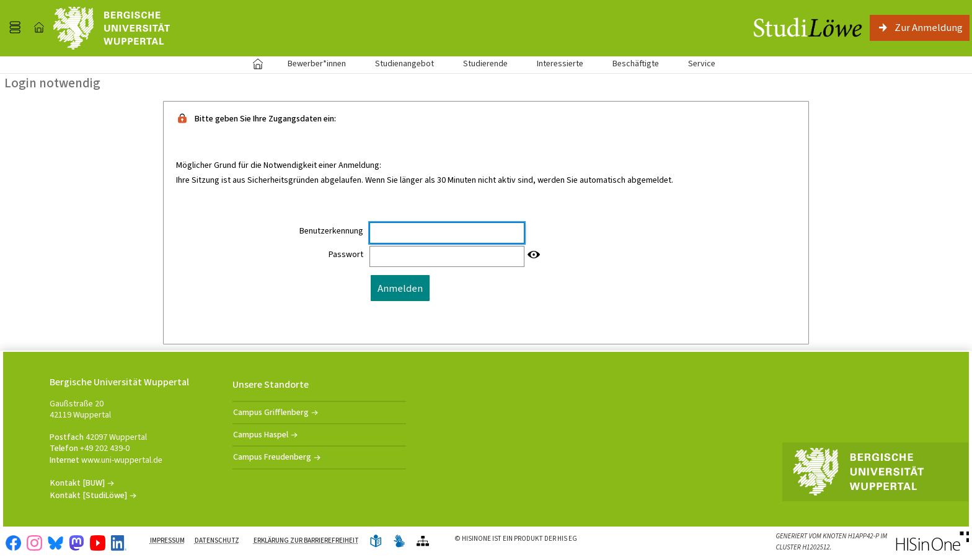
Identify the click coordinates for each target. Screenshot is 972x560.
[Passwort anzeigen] (534, 255)
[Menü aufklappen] (15, 28)
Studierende (485, 63)
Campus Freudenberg (272, 457)
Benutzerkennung (331, 231)
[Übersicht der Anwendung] (423, 542)
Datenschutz (217, 540)
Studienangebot (398, 63)
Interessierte (560, 63)
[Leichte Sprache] (376, 542)
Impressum (167, 540)
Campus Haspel (261, 435)
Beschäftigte (636, 63)
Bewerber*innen (310, 63)
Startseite (258, 64)
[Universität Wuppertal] (112, 28)
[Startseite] (39, 28)
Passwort (346, 255)
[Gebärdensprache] (399, 542)
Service (695, 63)
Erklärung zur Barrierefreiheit (306, 540)
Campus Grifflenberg (271, 412)
